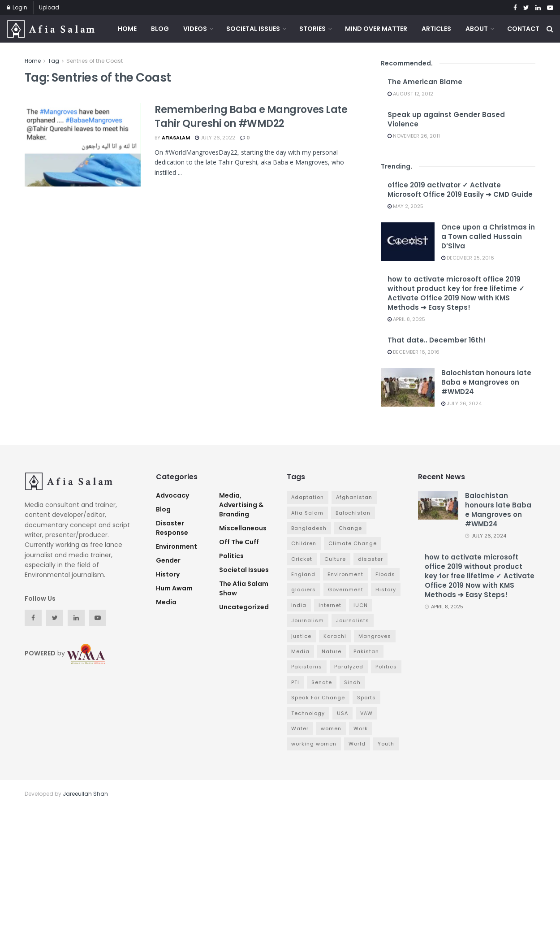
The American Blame (425, 82)
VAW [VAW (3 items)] (366, 713)
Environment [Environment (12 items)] (345, 574)
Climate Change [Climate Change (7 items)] (353, 543)
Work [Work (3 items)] (361, 728)
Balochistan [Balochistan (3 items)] (353, 513)
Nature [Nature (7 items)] (332, 651)
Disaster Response (172, 528)
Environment (177, 546)
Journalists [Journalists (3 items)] (353, 620)
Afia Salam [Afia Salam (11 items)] (307, 513)
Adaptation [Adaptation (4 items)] (308, 497)
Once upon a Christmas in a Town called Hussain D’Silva (488, 236)
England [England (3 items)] (303, 574)
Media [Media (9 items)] (300, 651)
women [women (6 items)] (331, 728)
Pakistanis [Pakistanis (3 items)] (307, 667)
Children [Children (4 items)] (304, 543)
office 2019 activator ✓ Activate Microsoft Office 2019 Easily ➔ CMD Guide (460, 190)
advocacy (172, 495)
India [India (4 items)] (299, 605)
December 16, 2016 (414, 352)
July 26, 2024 (461, 403)
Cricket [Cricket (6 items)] (302, 559)
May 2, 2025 (405, 206)
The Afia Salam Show (244, 588)
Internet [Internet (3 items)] (330, 605)
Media (166, 602)
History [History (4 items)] (386, 590)
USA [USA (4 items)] (342, 713)
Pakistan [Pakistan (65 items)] (366, 651)
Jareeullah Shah (85, 794)
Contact (523, 29)
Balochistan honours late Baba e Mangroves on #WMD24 (486, 382)
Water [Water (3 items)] (300, 728)
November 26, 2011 (414, 136)
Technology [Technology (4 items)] (308, 713)
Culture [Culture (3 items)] (335, 559)
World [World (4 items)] (357, 744)
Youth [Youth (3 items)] (386, 744)
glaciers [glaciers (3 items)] (304, 590)
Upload (49, 7)
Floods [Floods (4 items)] (385, 574)
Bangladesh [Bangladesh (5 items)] (309, 528)
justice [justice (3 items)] (301, 636)
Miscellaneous (243, 528)
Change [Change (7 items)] (350, 528)
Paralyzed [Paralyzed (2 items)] (349, 667)
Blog (160, 29)
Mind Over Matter (376, 29)
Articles (436, 29)
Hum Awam (174, 588)
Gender (168, 560)
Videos (195, 29)
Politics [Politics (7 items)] (386, 667)
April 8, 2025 (406, 319)
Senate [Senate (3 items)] (322, 682)
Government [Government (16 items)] (346, 590)
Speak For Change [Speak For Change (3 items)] (318, 698)
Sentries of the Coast (95, 61)
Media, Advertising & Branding (241, 505)
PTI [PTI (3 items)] (295, 682)
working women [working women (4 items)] (314, 744)
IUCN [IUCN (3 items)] (361, 605)
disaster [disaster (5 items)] (370, 559)
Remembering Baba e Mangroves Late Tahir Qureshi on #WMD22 (251, 117)
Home (127, 29)
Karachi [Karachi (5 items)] (335, 636)
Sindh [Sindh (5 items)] (352, 682)
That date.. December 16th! (437, 340)
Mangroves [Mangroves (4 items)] (375, 636)
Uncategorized (244, 607)
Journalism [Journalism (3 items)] (308, 620)
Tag (54, 61)
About (477, 29)
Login (17, 7)
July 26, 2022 (215, 138)
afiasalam (176, 138)
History (168, 574)
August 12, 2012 (410, 94)
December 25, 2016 (468, 258)
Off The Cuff (239, 542)
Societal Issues (253, 29)
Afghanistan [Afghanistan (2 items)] (354, 497)
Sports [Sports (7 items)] (366, 698)
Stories (312, 29)
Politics (231, 556)
